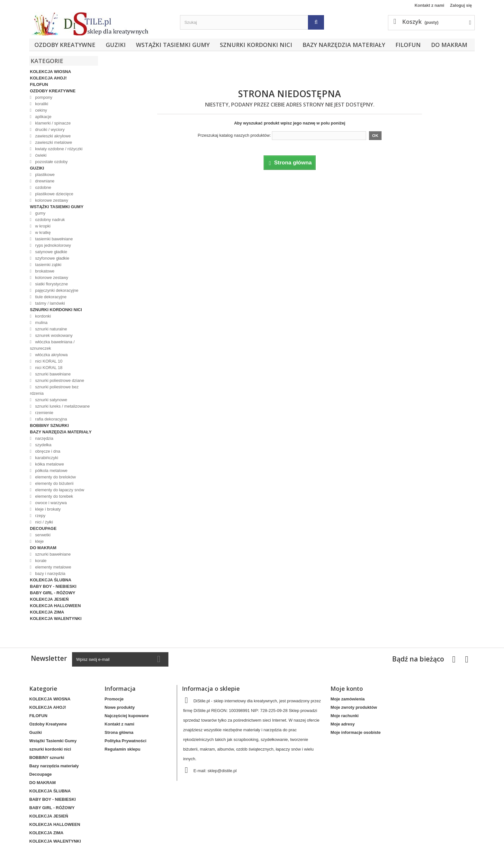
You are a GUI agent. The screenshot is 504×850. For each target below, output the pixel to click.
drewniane (44, 181)
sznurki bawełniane (52, 374)
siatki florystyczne (51, 284)
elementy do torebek (54, 496)
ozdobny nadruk (50, 220)
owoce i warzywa (50, 503)
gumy (40, 213)
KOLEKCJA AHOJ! (48, 78)
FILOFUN (408, 45)
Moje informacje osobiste (355, 732)
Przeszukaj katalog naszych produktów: (234, 135)
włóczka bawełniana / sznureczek (52, 345)
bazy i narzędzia (50, 573)
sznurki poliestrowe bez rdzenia (54, 390)
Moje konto (347, 688)
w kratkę (42, 232)
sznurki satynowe (51, 400)
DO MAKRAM (449, 45)
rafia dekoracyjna (51, 419)
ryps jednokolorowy (53, 245)
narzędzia (44, 438)
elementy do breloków (55, 477)
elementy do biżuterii (54, 483)
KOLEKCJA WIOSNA (50, 72)
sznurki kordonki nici (256, 45)
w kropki (42, 226)
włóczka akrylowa (51, 355)
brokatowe (44, 271)
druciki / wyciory (49, 129)
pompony (43, 97)
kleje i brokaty (47, 509)
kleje (39, 541)
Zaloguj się (461, 5)
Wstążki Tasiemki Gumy (173, 45)
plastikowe (44, 175)
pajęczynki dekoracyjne (56, 290)
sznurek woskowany (53, 335)
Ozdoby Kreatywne (65, 45)
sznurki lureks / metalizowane (62, 406)
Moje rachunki (344, 716)
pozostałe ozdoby (51, 162)
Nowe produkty (120, 707)
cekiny (40, 110)
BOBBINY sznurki (49, 425)
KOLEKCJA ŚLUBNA (51, 580)
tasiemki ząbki (48, 265)
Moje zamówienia (347, 699)
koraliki (41, 104)
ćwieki (40, 155)
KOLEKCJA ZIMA (47, 612)
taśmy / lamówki (50, 303)
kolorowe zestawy (51, 200)
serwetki (42, 535)
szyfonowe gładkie (52, 258)
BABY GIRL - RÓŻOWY (53, 593)
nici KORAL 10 (48, 361)
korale (40, 561)
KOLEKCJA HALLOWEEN (55, 606)
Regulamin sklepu (122, 749)
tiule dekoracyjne (50, 297)
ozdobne (43, 187)
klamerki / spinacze (52, 123)
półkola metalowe (51, 471)
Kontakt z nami (429, 5)
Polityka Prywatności (125, 741)
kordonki (43, 316)
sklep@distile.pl (222, 771)
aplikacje (43, 117)
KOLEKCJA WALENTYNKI (56, 619)
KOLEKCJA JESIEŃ (49, 599)
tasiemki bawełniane (54, 239)
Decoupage (43, 528)
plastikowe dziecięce (54, 194)
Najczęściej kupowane (126, 716)
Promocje (114, 699)
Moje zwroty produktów (354, 707)
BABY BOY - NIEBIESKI (53, 586)
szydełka (43, 445)
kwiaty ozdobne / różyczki (58, 149)
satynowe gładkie (51, 252)
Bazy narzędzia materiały (344, 45)
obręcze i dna (47, 451)
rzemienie (44, 413)
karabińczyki (46, 458)
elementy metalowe (53, 567)
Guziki (116, 45)
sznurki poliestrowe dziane (59, 380)
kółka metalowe (49, 464)
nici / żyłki (44, 522)
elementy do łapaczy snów (59, 490)
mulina (41, 323)
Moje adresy (342, 724)
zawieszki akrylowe (52, 136)
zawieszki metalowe (53, 142)
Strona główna (119, 732)
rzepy (40, 516)
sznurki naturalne (51, 329)
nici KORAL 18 (48, 368)
